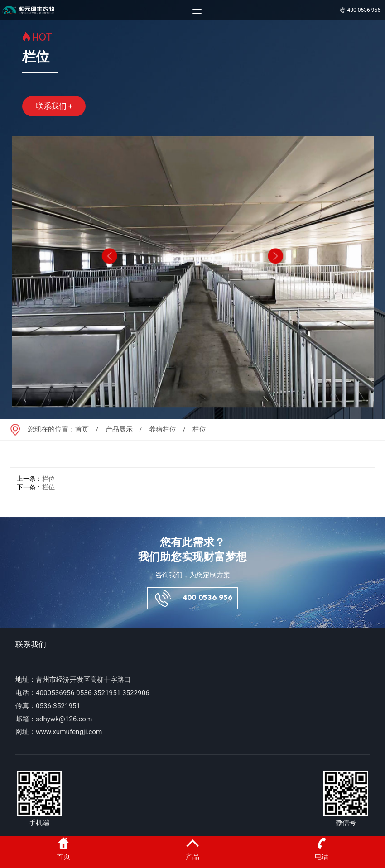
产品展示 (119, 429)
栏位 (48, 479)
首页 (82, 429)
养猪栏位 (163, 429)
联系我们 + (54, 106)
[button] (109, 269)
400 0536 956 (207, 598)
